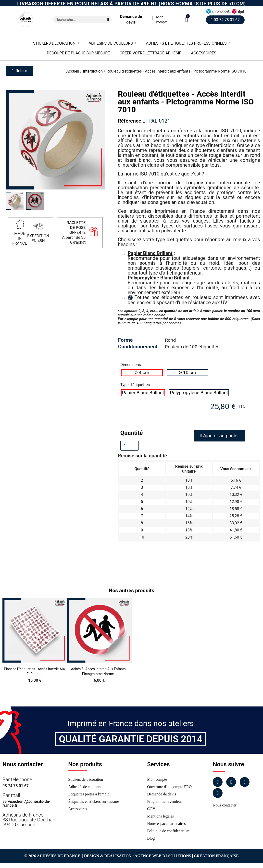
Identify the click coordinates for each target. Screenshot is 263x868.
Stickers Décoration (56, 43)
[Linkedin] (245, 782)
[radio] (142, 373)
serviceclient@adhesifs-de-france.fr (26, 803)
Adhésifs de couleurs (112, 43)
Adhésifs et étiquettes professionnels (188, 43)
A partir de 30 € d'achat (74, 233)
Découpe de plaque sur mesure (78, 53)
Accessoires (204, 53)
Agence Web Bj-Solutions (163, 856)
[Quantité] (130, 446)
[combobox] (77, 20)
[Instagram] (231, 782)
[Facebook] (218, 782)
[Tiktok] (218, 793)
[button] (187, 19)
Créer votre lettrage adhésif (150, 53)
